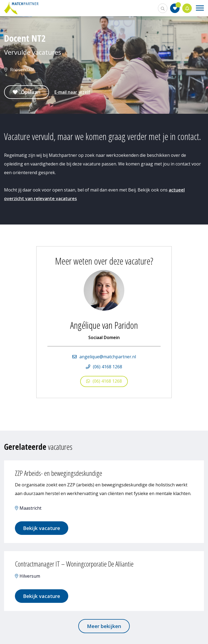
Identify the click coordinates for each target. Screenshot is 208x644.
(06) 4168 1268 (108, 367)
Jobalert (187, 8)
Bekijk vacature (42, 528)
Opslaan (31, 92)
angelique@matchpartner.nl (108, 357)
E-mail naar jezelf (72, 92)
